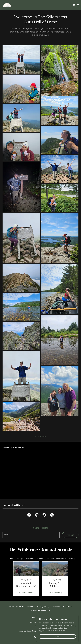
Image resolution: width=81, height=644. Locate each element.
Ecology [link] (19, 559)
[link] (7, 5)
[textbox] (31, 535)
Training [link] (72, 559)
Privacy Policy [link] (43, 607)
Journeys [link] (40, 559)
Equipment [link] (29, 559)
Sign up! (70, 535)
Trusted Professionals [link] (40, 610)
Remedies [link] (50, 559)
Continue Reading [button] (26, 593)
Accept (57, 636)
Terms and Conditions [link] (25, 607)
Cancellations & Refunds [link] (61, 607)
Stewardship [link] (61, 559)
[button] (78, 5)
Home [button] (12, 607)
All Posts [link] (10, 559)
